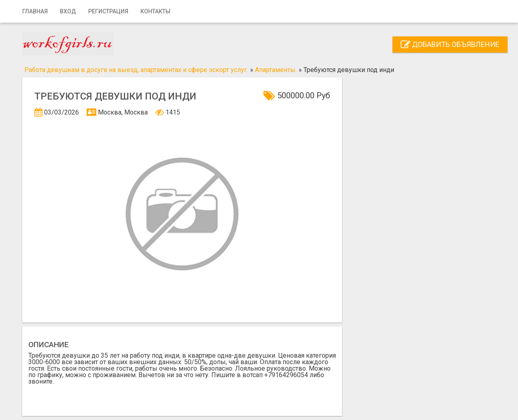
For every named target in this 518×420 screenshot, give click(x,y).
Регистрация (108, 11)
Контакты (155, 11)
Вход (68, 11)
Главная (35, 11)
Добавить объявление (450, 44)
